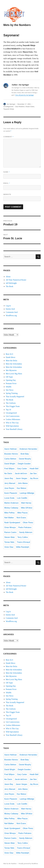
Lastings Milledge (27, 493)
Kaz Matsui (21, 488)
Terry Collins (23, 537)
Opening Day (11, 380)
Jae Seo (33, 473)
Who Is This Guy (12, 423)
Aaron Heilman (11, 449)
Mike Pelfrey (10, 513)
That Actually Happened (15, 397)
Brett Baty (25, 454)
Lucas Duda (9, 498)
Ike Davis (8, 473)
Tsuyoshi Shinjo (9, 109)
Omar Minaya (10, 527)
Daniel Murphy (25, 459)
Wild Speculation (12, 426)
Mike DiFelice (27, 508)
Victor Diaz (9, 547)
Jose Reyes (9, 488)
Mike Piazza (22, 513)
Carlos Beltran (10, 459)
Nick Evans (21, 518)
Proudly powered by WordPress (28, 864)
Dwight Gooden (24, 464)
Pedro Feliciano (25, 527)
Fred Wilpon (9, 469)
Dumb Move (11, 357)
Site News (10, 390)
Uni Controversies (13, 416)
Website (7, 194)
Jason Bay (9, 478)
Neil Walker (9, 518)
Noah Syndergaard (12, 523)
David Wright (10, 464)
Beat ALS (9, 354)
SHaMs (9, 387)
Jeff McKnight (11, 283)
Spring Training (12, 393)
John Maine (23, 483)
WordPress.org (11, 315)
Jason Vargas (22, 478)
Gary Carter (22, 469)
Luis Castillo (22, 498)
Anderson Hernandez (28, 449)
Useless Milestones (13, 419)
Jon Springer (11, 104)
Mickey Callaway (11, 508)
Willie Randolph (23, 547)
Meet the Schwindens (14, 364)
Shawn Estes (30, 107)
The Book (10, 286)
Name (7, 172)
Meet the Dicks (11, 361)
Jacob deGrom (21, 473)
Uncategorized (8, 107)
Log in (8, 306)
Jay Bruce (34, 478)
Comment (8, 137)
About (8, 277)
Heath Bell (34, 469)
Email (7, 183)
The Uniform (11, 403)
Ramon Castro (10, 532)
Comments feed (12, 312)
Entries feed (10, 309)
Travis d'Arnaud (23, 542)
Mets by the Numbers (17, 25)
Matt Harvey (26, 503)
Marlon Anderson (11, 503)
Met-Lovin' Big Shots (14, 374)
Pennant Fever (11, 383)
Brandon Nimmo (11, 454)
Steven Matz (10, 537)
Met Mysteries (11, 370)
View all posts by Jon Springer (24, 95)
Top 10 (8, 410)
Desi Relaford (20, 107)
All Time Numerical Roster (16, 280)
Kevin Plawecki (11, 493)
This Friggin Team (13, 406)
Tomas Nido (9, 542)
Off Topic (9, 377)
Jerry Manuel (10, 483)
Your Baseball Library (14, 429)
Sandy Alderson (26, 532)
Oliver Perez (28, 523)
